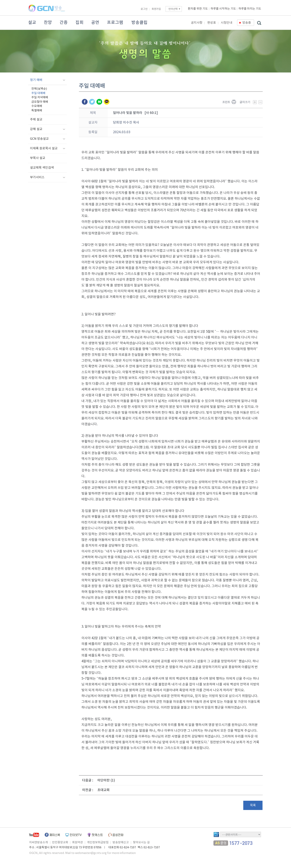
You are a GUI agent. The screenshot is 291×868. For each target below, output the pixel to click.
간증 (64, 23)
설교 (32, 23)
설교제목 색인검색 (42, 168)
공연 (95, 23)
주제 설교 (36, 120)
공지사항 (197, 23)
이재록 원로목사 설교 (44, 148)
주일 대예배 (38, 93)
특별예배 (37, 111)
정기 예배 (36, 80)
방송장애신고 (121, 842)
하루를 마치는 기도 (250, 9)
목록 (253, 805)
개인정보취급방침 (98, 842)
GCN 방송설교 (39, 139)
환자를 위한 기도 (198, 9)
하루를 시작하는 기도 (223, 9)
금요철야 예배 (40, 102)
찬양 (48, 23)
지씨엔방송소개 (38, 842)
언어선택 (173, 9)
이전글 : (88, 790)
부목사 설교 (38, 158)
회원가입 (156, 9)
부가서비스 (37, 177)
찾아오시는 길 (141, 842)
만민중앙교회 (60, 842)
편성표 (212, 23)
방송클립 (140, 23)
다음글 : (88, 780)
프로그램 (115, 23)
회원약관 (78, 842)
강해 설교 (36, 129)
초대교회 (104, 790)
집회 (79, 23)
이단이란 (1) (106, 780)
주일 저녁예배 (40, 97)
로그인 (144, 9)
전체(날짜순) (39, 89)
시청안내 (227, 23)
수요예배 (37, 106)
